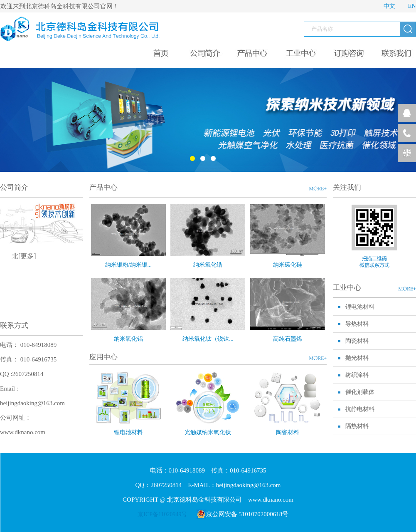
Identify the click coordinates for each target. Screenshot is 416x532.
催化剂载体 (360, 392)
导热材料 (357, 324)
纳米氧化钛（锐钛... (208, 339)
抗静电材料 (360, 409)
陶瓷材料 (288, 432)
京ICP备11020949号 (162, 514)
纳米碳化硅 (288, 265)
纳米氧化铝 (128, 339)
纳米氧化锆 (208, 265)
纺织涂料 (357, 375)
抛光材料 (357, 358)
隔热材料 (357, 426)
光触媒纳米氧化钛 (208, 432)
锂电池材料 (128, 432)
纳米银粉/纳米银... (128, 265)
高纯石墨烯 (288, 339)
